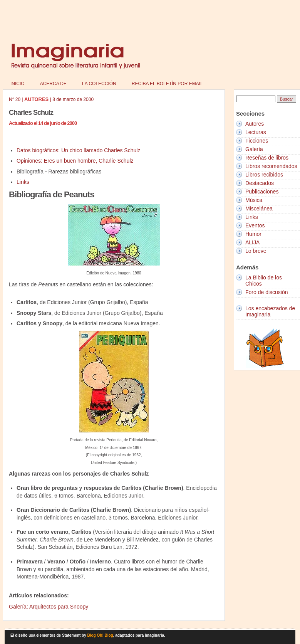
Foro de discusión (267, 292)
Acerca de (53, 84)
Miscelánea (259, 209)
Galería (254, 149)
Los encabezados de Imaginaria (270, 311)
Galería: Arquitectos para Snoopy (49, 607)
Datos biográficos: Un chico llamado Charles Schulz (78, 150)
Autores (255, 124)
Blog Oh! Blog (100, 635)
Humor (253, 234)
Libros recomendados (271, 166)
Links (23, 182)
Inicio (18, 84)
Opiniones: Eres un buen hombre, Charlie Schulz (75, 161)
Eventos (255, 225)
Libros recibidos (264, 175)
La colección (99, 84)
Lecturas (256, 132)
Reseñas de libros (267, 158)
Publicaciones (262, 192)
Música (254, 200)
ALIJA (252, 242)
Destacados (260, 183)
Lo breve (256, 251)
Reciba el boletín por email (167, 84)
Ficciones (257, 141)
